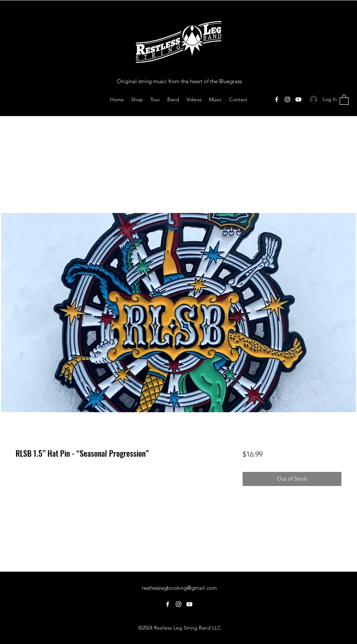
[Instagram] (287, 99)
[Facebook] (277, 99)
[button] (344, 99)
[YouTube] (298, 99)
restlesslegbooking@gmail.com (179, 588)
